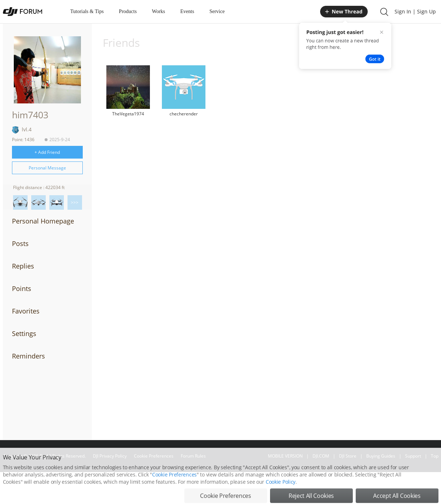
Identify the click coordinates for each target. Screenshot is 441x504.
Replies (23, 266)
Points (22, 288)
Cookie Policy (281, 495)
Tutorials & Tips (87, 11)
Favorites (26, 311)
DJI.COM (321, 456)
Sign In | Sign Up (415, 11)
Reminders (28, 356)
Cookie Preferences (154, 456)
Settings (24, 333)
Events (187, 11)
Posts (20, 243)
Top (435, 456)
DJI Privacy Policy (110, 456)
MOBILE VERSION (285, 456)
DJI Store (348, 456)
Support (413, 456)
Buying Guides (381, 456)
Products (128, 11)
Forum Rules (193, 456)
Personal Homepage (43, 221)
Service (217, 11)
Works (159, 11)
